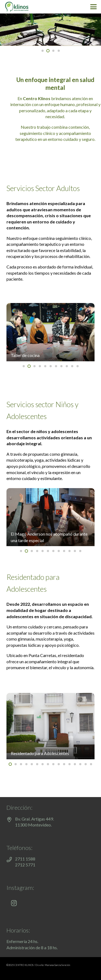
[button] (93, 7)
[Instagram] (14, 903)
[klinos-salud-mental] (17, 7)
